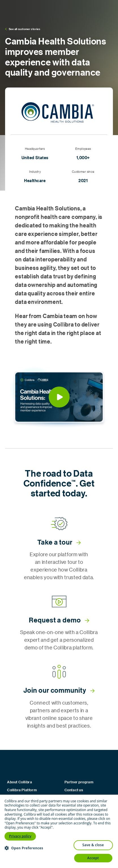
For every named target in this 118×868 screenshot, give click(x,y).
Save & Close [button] (93, 845)
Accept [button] (93, 858)
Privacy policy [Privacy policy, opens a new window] (20, 836)
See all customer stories (23, 29)
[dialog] (59, 831)
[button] (59, 397)
